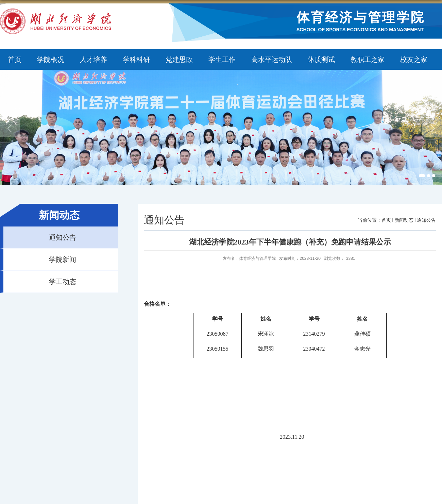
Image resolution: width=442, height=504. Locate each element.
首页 (15, 60)
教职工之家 (368, 60)
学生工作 (222, 60)
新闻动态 (404, 220)
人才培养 (93, 60)
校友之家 (414, 60)
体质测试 (321, 60)
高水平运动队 (272, 60)
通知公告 (426, 220)
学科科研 (136, 60)
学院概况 (51, 60)
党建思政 (179, 60)
